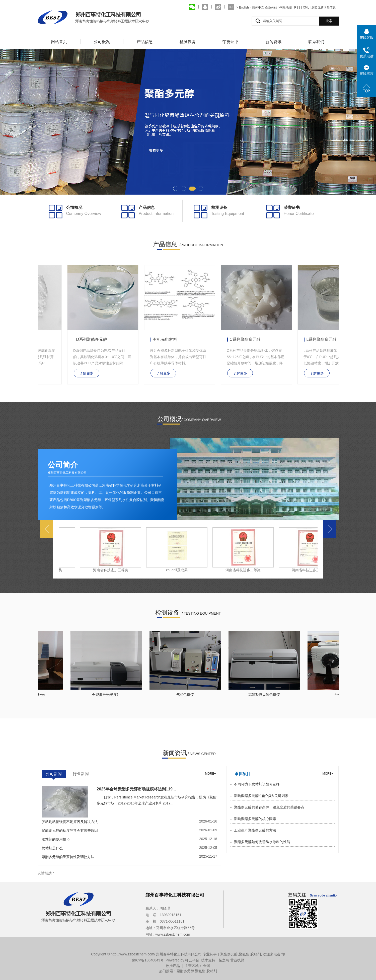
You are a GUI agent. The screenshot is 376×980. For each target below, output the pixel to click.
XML (306, 8)
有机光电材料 (166, 339)
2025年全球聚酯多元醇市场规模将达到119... (136, 789)
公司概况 (102, 42)
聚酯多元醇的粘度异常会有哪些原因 (70, 831)
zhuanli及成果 (178, 570)
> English (243, 8)
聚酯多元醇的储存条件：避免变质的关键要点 (269, 807)
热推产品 (173, 966)
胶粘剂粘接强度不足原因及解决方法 (70, 822)
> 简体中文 (257, 8)
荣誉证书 (231, 42)
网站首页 (59, 42)
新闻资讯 (273, 42)
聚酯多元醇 (229, 954)
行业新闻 (81, 774)
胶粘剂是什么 (52, 848)
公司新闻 (54, 774)
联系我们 (316, 42)
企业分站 (271, 8)
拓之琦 (224, 960)
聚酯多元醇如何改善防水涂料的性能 (262, 842)
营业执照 (237, 960)
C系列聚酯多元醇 (246, 339)
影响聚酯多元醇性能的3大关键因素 (261, 796)
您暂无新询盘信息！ (325, 8)
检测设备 (188, 42)
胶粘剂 (256, 954)
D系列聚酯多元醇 (93, 339)
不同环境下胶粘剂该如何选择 (257, 784)
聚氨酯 (244, 954)
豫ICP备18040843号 (148, 960)
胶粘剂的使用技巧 (56, 839)
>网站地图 (285, 8)
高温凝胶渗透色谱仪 (265, 695)
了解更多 (88, 373)
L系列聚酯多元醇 (323, 339)
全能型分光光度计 (107, 695)
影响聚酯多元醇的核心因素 (255, 819)
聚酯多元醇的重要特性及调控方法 (68, 857)
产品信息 (145, 42)
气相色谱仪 (186, 695)
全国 (207, 966)
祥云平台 (192, 960)
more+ (210, 774)
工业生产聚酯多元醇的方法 (255, 830)
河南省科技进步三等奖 (112, 570)
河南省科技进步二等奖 (244, 570)
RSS (297, 8)
